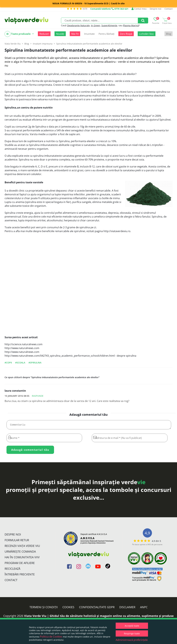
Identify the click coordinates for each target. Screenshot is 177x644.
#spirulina (35, 363)
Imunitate (89, 34)
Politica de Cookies (51, 637)
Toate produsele (19, 34)
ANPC (144, 608)
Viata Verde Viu (13, 44)
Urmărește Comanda (20, 553)
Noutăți (60, 34)
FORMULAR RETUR (17, 541)
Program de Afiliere (20, 564)
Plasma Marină (131, 25)
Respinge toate (132, 633)
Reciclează (12, 570)
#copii (8, 363)
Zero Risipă (126, 34)
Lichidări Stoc (147, 34)
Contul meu (139, 9)
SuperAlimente (109, 25)
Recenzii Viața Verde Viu (22, 547)
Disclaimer (127, 608)
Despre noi (156, 9)
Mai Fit (75, 34)
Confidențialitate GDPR (97, 608)
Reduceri (44, 34)
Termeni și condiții (44, 608)
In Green (96, 25)
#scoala (20, 363)
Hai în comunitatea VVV (22, 558)
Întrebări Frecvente (20, 576)
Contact (169, 9)
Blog (169, 34)
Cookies (68, 608)
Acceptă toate (132, 626)
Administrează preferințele (132, 640)
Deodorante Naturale (78, 25)
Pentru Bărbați (106, 34)
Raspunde (38, 396)
